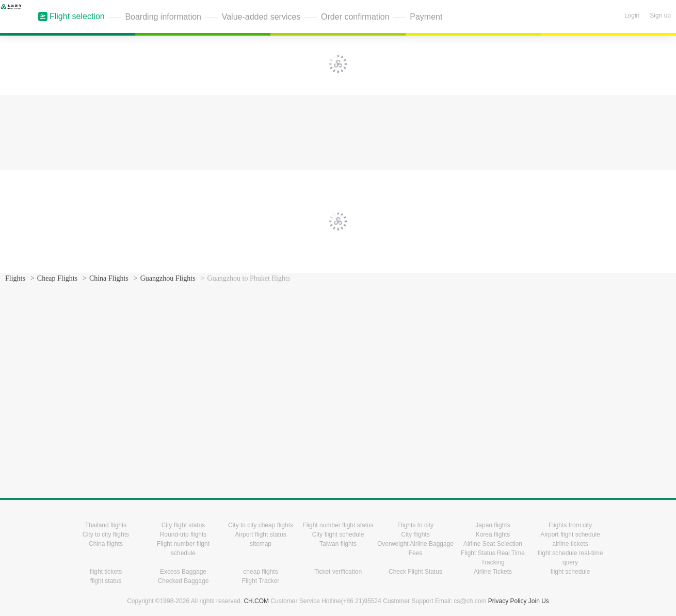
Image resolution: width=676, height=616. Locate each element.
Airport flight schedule (570, 534)
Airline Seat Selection (493, 544)
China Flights (109, 278)
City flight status (183, 525)
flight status (106, 581)
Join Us (539, 601)
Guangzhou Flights (168, 278)
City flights (415, 534)
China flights (106, 544)
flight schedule (570, 572)
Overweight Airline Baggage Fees (415, 548)
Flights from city (570, 525)
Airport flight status (260, 534)
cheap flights (260, 572)
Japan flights (493, 525)
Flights (15, 278)
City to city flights (106, 534)
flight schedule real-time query (570, 558)
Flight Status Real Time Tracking (493, 558)
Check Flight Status (415, 572)
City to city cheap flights (261, 525)
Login (632, 15)
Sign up (660, 15)
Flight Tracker (261, 581)
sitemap (261, 544)
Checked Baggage (183, 581)
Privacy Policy (508, 601)
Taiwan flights (338, 544)
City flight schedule (338, 534)
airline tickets (570, 544)
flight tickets (106, 572)
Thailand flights (106, 525)
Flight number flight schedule (183, 548)
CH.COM (256, 601)
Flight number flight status (338, 525)
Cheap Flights (57, 278)
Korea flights (493, 534)
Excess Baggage (183, 572)
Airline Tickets (493, 572)
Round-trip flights (183, 534)
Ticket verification (338, 572)
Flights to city (415, 525)
